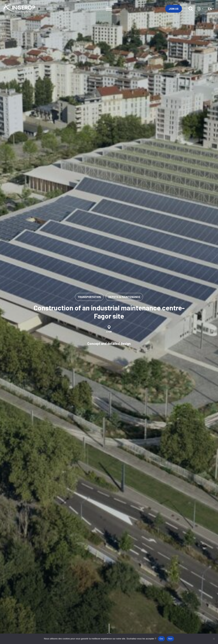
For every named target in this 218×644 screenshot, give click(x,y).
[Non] (214, 639)
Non (170, 639)
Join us (174, 9)
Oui (161, 639)
